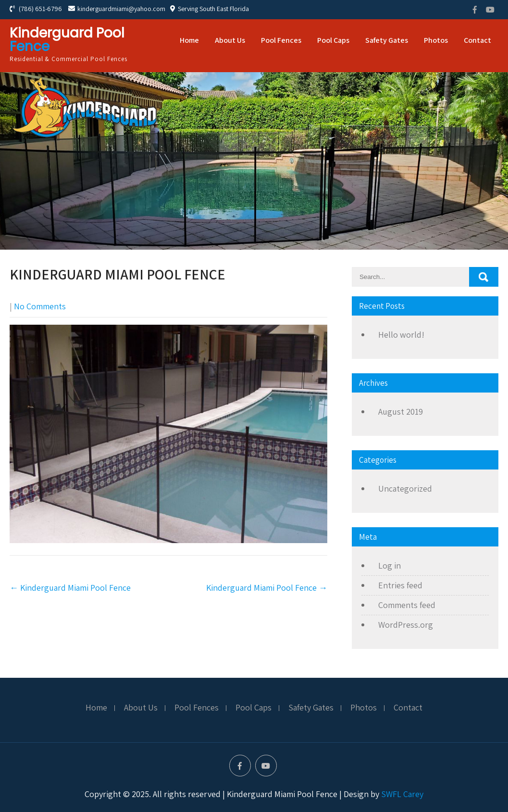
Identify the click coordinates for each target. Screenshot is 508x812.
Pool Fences (281, 40)
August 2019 (401, 412)
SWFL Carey (402, 794)
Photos (436, 40)
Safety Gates (387, 40)
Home (189, 40)
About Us (230, 40)
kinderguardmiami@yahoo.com (117, 9)
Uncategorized (405, 488)
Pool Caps (333, 40)
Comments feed (407, 605)
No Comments (40, 306)
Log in (390, 565)
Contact (477, 40)
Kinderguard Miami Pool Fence (70, 588)
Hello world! (401, 335)
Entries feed (400, 585)
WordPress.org (406, 625)
